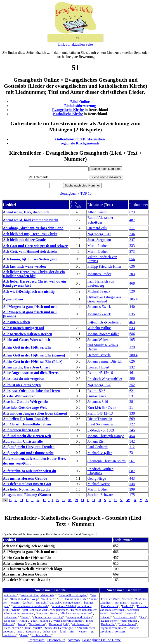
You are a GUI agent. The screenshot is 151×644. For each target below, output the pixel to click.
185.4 (133, 299)
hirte (19, 631)
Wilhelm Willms (99, 328)
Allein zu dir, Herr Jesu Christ (26, 367)
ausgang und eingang (79, 617)
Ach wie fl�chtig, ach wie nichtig (29, 291)
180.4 (133, 355)
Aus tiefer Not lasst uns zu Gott (27, 484)
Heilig (23, 621)
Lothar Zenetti (127, 624)
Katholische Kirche (68, 114)
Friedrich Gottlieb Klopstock (100, 471)
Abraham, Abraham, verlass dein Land (33, 228)
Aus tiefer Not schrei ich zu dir (27, 489)
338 (132, 413)
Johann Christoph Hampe (106, 436)
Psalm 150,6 (96, 391)
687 (132, 471)
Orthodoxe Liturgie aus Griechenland (104, 299)
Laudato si (32, 631)
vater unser (11, 617)
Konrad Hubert (98, 367)
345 (132, 430)
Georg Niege (97, 478)
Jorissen (120, 631)
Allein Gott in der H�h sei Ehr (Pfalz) (33, 362)
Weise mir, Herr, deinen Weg (38, 595)
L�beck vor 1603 (101, 430)
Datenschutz (56, 640)
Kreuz (16, 610)
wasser (83, 631)
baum (22, 624)
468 (132, 283)
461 (132, 373)
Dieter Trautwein (100, 419)
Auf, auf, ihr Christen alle (23, 441)
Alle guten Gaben (16, 322)
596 (132, 379)
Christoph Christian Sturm (107, 461)
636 (132, 266)
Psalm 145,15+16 (100, 373)
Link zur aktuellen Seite (75, 44)
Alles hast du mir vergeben (24, 379)
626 (132, 361)
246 (132, 234)
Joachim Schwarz (100, 495)
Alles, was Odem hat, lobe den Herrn (31, 391)
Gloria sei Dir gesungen (18, 613)
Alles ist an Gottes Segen (22, 385)
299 (132, 489)
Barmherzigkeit (58, 624)
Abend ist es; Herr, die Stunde (26, 212)
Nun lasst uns (37, 624)
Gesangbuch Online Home (101, 640)
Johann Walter (98, 340)
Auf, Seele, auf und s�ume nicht (28, 453)
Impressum (37, 640)
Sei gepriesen (59, 610)
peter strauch (129, 621)
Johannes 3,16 (98, 402)
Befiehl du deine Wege (25, 599)
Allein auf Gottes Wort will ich (26, 340)
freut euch (48, 599)
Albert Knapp (97, 212)
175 (132, 495)
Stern (27, 628)
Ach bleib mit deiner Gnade (24, 240)
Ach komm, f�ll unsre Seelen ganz (30, 259)
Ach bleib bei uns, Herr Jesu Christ (30, 234)
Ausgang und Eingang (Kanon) (27, 495)
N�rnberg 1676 (99, 385)
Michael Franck (99, 291)
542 (132, 441)
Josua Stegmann (99, 240)
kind (63, 631)
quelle (38, 628)
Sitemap (74, 640)
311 (132, 228)
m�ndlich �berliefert (104, 322)
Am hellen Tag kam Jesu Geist (26, 419)
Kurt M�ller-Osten (102, 408)
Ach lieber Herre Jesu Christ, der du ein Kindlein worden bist (34, 274)
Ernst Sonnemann (100, 424)
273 (132, 251)
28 (131, 402)
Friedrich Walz (110, 599)
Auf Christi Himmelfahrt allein (27, 424)
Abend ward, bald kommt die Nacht (31, 220)
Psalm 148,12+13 (100, 413)
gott (33, 621)
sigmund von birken (113, 628)
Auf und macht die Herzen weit (27, 436)
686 (132, 334)
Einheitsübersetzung (80, 106)
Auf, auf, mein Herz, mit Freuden (29, 447)
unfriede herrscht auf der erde (31, 606)
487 (132, 220)
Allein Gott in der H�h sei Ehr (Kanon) (34, 355)
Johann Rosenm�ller (103, 334)
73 (131, 453)
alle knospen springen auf (76, 613)
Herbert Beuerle (99, 355)
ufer (72, 631)
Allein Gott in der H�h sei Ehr (27, 347)
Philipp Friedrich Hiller (104, 266)
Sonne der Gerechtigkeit (60, 628)
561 (132, 461)
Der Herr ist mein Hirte (72, 599)
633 (132, 328)
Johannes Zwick (99, 307)
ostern (15, 603)
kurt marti (121, 603)
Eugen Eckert (109, 621)
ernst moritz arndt (125, 617)
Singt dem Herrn (47, 613)
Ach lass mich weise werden (24, 266)
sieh (6, 628)
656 (132, 259)
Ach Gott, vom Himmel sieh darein (30, 251)
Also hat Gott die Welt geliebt (26, 402)
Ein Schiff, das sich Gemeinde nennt (58, 603)
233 (132, 246)
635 (132, 314)
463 (132, 322)
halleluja (45, 621)
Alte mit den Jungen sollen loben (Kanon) (35, 413)
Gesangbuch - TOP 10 (75, 193)
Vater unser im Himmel (68, 621)
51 (131, 407)
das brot (27, 603)
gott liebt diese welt (35, 610)
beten (16, 628)
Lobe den (10, 621)
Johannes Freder (99, 274)
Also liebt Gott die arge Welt (25, 407)
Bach (143, 617)
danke (24, 635)
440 (132, 307)
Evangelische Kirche (68, 110)
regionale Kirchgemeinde (80, 143)
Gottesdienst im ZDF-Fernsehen (80, 139)
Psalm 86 (117, 613)
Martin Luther (98, 246)
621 (132, 391)
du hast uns (50, 631)
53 (131, 396)
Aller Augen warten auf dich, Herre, (31, 373)
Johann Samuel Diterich (105, 361)
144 (132, 484)
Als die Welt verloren (19, 396)
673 (132, 212)
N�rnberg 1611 (99, 234)
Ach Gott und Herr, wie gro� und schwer (35, 246)
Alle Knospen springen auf (24, 328)
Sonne (25, 617)
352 (132, 385)
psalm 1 (135, 603)
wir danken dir (81, 624)
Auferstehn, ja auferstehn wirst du (29, 471)
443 (132, 478)
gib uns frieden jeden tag (48, 617)
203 (132, 274)
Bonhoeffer (108, 624)
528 (132, 291)
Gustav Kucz (97, 396)
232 (132, 367)
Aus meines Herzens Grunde (25, 478)
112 (132, 447)
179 (132, 347)
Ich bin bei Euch (42, 635)
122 (132, 424)
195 (132, 340)
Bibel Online (80, 102)
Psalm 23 (127, 606)
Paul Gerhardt (98, 447)
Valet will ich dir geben (73, 595)
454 (132, 436)
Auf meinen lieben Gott (21, 430)
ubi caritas (10, 595)
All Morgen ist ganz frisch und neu (30, 307)
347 (132, 240)
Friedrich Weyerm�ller (105, 379)
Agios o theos (13, 299)
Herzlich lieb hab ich (84, 610)
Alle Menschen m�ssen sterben (27, 334)
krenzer (127, 599)
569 (132, 419)
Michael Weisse (99, 484)
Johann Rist (96, 441)
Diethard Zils (97, 228)
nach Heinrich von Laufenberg (101, 283)
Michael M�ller (100, 453)
